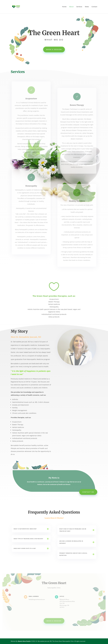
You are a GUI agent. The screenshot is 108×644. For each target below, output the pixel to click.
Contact (94, 7)
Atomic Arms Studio (24, 641)
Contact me (88, 492)
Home (64, 7)
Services (79, 7)
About (71, 7)
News (87, 7)
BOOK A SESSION (54, 49)
